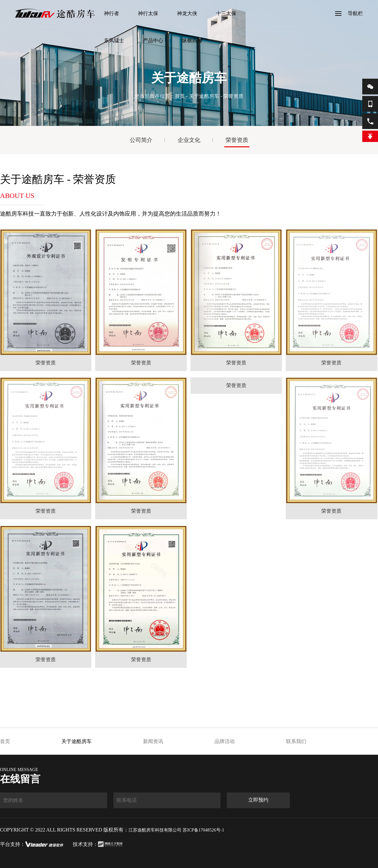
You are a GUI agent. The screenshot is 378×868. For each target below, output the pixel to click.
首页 (180, 96)
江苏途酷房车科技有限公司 (155, 830)
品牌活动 (225, 741)
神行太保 (148, 13)
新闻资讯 (153, 741)
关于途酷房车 (204, 96)
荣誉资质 (237, 140)
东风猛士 (114, 40)
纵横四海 (192, 40)
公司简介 (141, 140)
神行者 (112, 13)
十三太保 (226, 13)
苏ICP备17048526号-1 (203, 830)
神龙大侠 (187, 13)
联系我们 (296, 741)
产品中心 (153, 40)
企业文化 (189, 140)
